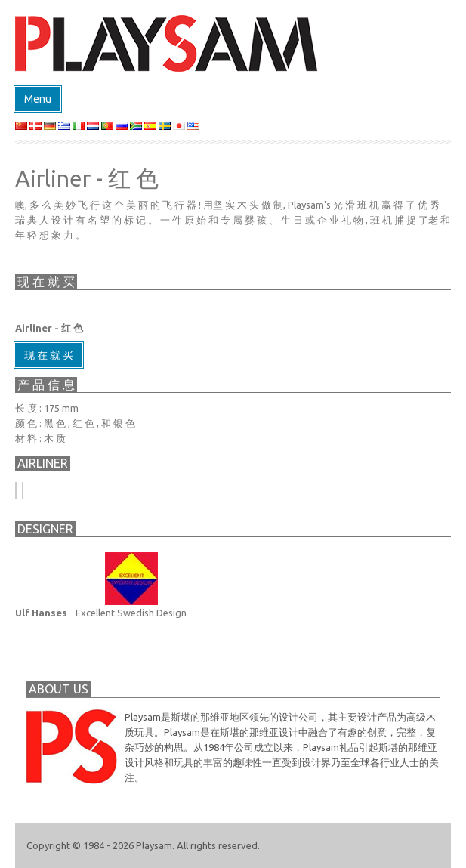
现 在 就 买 (49, 355)
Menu (38, 99)
